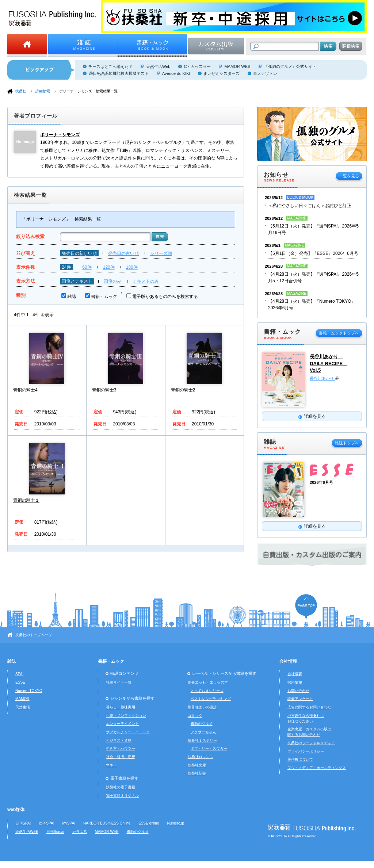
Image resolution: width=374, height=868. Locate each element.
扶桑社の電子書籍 (121, 787)
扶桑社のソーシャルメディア (311, 743)
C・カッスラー (197, 66)
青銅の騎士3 (104, 390)
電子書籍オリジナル (122, 796)
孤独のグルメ (202, 724)
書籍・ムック (104, 297)
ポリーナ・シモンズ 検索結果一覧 (88, 91)
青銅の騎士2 (183, 390)
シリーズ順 (161, 253)
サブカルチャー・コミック (128, 732)
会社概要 (295, 674)
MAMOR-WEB (237, 66)
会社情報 (288, 661)
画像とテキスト (77, 281)
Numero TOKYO (29, 691)
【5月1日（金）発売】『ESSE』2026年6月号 (313, 253)
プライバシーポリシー (306, 751)
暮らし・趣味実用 (121, 707)
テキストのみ (146, 281)
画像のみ (112, 281)
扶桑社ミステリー (202, 740)
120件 (109, 267)
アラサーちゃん (203, 732)
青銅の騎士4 (25, 390)
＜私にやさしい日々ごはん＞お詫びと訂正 (310, 206)
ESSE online (149, 823)
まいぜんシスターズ (222, 73)
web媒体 (16, 810)
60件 (87, 267)
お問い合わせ (298, 691)
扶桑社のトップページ (34, 635)
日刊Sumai (55, 832)
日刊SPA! (23, 823)
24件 (66, 267)
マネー (111, 765)
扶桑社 (21, 91)
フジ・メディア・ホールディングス (317, 768)
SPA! (19, 674)
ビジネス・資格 (119, 740)
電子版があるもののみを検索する (165, 297)
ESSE (20, 682)
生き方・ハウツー (121, 748)
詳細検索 (43, 91)
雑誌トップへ (347, 443)
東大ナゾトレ (265, 73)
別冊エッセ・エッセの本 (208, 682)
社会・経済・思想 (121, 757)
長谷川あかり (322, 378)
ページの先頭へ (306, 607)
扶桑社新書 (197, 773)
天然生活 (23, 707)
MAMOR (22, 699)
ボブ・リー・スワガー (209, 748)
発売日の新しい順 (79, 253)
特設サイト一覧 (119, 682)
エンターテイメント (122, 724)
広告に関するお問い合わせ (309, 707)
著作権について (300, 759)
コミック (195, 716)
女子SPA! (46, 823)
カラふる (80, 832)
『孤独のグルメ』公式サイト (290, 66)
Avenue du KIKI (176, 73)
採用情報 (295, 682)
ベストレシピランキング (211, 699)
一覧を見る (349, 176)
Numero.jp (176, 823)
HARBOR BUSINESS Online (107, 823)
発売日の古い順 (123, 253)
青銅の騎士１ (26, 500)
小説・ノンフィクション (126, 716)
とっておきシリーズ (207, 691)
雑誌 (72, 297)
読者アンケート (300, 699)
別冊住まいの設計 (202, 707)
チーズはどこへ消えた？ (110, 66)
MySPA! (69, 823)
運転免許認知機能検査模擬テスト (119, 73)
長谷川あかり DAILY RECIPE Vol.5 (329, 363)
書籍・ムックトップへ (339, 333)
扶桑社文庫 (197, 765)
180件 (132, 267)
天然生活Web (158, 66)
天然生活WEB (27, 832)
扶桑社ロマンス (201, 757)
